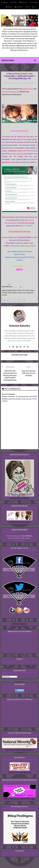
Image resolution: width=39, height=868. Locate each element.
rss (34, 7)
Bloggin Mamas (12, 290)
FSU (24, 293)
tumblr (14, 2)
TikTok (27, 7)
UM (6, 295)
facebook (34, 2)
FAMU (19, 290)
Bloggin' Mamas (27, 89)
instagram (5, 2)
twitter (9, 7)
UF (3, 295)
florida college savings (15, 293)
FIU (23, 290)
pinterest (23, 2)
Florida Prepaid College (10, 92)
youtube (19, 7)
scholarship (29, 293)
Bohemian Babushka (19, 624)
